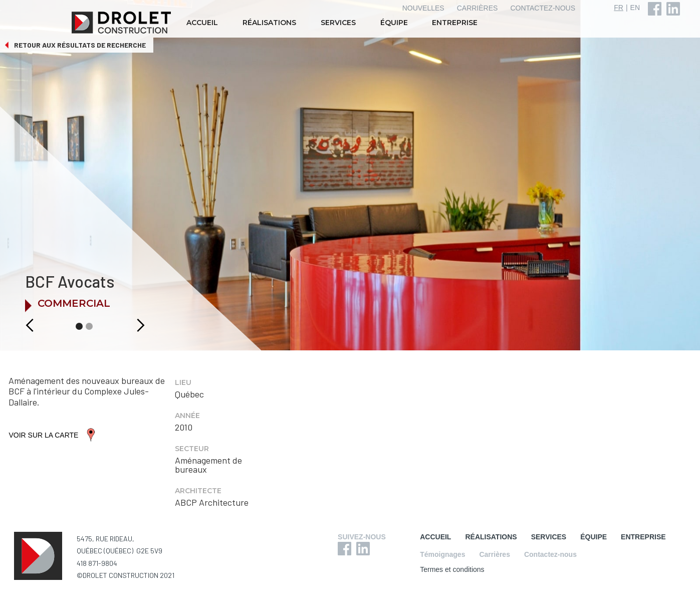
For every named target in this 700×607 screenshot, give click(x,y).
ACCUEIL (202, 23)
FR (619, 8)
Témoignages (442, 554)
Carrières (495, 554)
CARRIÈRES (478, 8)
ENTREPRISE (455, 23)
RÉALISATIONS (269, 23)
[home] (122, 23)
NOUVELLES (423, 8)
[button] (19, 325)
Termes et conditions (452, 569)
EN (635, 8)
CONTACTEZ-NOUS (543, 8)
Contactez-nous (550, 554)
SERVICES (338, 23)
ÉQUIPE (394, 23)
